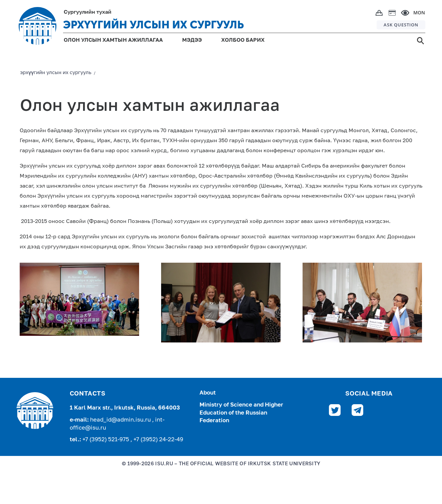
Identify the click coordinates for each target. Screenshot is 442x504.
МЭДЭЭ (192, 40)
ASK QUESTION (401, 25)
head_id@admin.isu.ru (121, 420)
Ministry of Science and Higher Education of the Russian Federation (241, 413)
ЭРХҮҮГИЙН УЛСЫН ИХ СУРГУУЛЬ (153, 25)
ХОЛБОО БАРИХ (243, 40)
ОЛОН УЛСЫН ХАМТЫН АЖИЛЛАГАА (113, 40)
